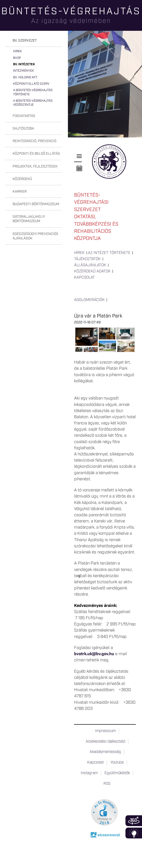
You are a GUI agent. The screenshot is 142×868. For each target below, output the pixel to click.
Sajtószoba (23, 129)
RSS (107, 784)
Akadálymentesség (105, 752)
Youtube (117, 763)
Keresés (138, 21)
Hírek (17, 51)
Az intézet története (109, 253)
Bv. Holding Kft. (25, 77)
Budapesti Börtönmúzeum (36, 204)
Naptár (79, 168)
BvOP (17, 58)
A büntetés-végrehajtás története (33, 92)
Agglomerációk (89, 300)
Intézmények (23, 71)
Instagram (89, 773)
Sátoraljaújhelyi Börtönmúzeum (29, 219)
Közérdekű (22, 179)
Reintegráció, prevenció (34, 141)
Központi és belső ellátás (36, 154)
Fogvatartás (24, 116)
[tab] (33, 41)
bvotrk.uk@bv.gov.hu (94, 654)
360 (134, 821)
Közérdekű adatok (92, 271)
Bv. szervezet (25, 41)
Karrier (20, 192)
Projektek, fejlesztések (35, 167)
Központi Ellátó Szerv (31, 84)
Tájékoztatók (87, 259)
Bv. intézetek (24, 64)
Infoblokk (134, 833)
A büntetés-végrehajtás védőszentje (33, 103)
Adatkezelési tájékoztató (105, 742)
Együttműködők (117, 773)
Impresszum (105, 731)
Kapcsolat (84, 278)
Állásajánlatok (90, 265)
